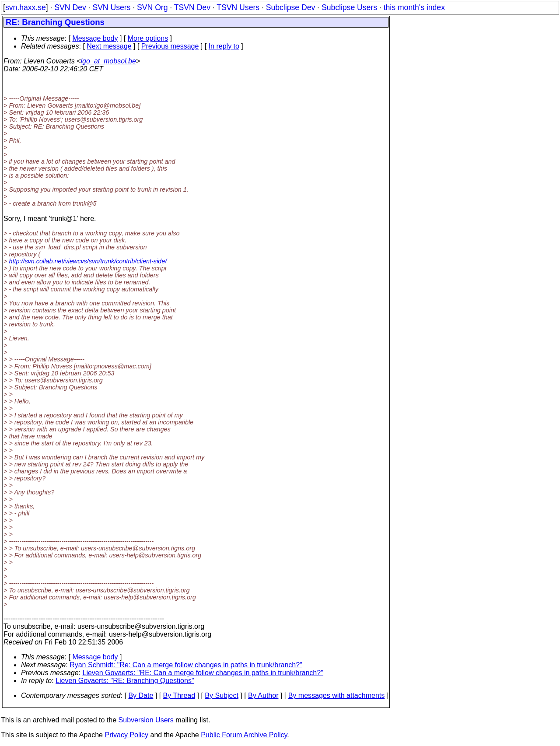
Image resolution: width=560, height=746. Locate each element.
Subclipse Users (349, 7)
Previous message (170, 46)
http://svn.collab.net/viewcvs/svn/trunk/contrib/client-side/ (88, 261)
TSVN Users (238, 7)
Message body (95, 38)
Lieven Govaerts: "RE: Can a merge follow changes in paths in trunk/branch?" (203, 673)
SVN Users (111, 7)
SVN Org (152, 7)
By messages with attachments (337, 695)
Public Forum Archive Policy (244, 735)
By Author (263, 695)
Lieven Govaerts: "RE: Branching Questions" (125, 681)
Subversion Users (146, 720)
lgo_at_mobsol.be (108, 61)
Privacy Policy (126, 735)
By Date (141, 695)
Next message (109, 46)
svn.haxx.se (26, 7)
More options (148, 38)
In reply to (224, 46)
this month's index (414, 7)
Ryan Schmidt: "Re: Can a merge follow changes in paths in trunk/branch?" (186, 665)
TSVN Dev (192, 7)
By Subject (221, 695)
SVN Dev (70, 7)
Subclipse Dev (290, 7)
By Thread (179, 695)
